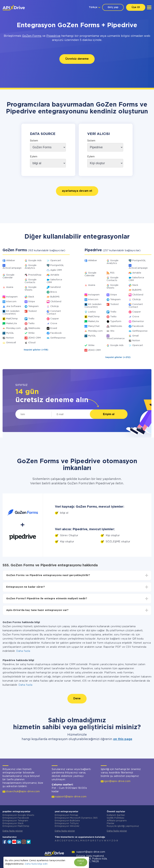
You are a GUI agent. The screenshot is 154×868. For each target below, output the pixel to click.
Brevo (54, 292)
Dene (77, 699)
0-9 (116, 841)
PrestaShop (35, 275)
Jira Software (14, 306)
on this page (123, 739)
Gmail (135, 336)
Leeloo (92, 312)
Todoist (33, 311)
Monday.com (13, 328)
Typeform (116, 321)
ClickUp (55, 306)
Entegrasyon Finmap (66, 815)
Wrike (31, 333)
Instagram (12, 297)
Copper (55, 319)
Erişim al (109, 414)
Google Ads (35, 261)
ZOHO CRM (34, 338)
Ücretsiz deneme (77, 59)
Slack (31, 297)
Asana (10, 287)
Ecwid (54, 328)
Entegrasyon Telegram (15, 821)
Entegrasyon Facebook (16, 818)
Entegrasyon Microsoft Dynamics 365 (76, 818)
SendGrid (55, 287)
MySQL (10, 333)
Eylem (34, 157)
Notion (10, 338)
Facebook (56, 333)
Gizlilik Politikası (115, 818)
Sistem (34, 141)
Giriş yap (113, 7)
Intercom (11, 302)
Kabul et (81, 862)
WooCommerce (116, 339)
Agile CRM (56, 270)
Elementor (138, 321)
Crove (54, 324)
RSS (112, 273)
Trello (31, 319)
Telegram (33, 306)
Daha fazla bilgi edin (36, 864)
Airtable (55, 275)
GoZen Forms (32, 36)
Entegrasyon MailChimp (16, 826)
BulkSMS (55, 297)
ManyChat (94, 326)
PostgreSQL (57, 265)
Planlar (111, 823)
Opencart (56, 261)
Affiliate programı (117, 821)
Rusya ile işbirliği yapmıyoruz (123, 826)
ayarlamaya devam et (77, 191)
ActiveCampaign (12, 268)
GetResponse (58, 338)
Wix (112, 331)
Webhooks (34, 328)
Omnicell (11, 343)
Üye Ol (136, 7)
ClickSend (56, 302)
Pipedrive (53, 36)
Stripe (32, 302)
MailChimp (12, 319)
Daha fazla (23, 651)
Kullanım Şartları (116, 815)
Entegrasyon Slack (13, 823)
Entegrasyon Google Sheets (18, 815)
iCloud (32, 343)
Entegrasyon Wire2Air (67, 826)
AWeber (11, 261)
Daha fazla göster (13, 831)
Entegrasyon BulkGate (67, 821)
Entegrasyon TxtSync (67, 823)
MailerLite (12, 324)
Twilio (31, 324)
